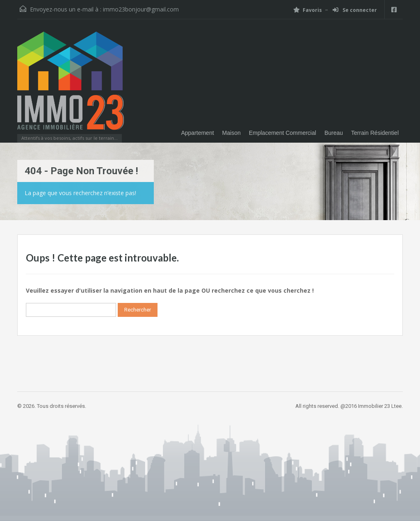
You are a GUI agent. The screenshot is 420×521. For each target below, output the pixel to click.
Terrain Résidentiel (375, 133)
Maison (232, 133)
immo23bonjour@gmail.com (141, 9)
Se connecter (355, 10)
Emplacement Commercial (283, 133)
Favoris (308, 10)
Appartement (197, 133)
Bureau (334, 133)
